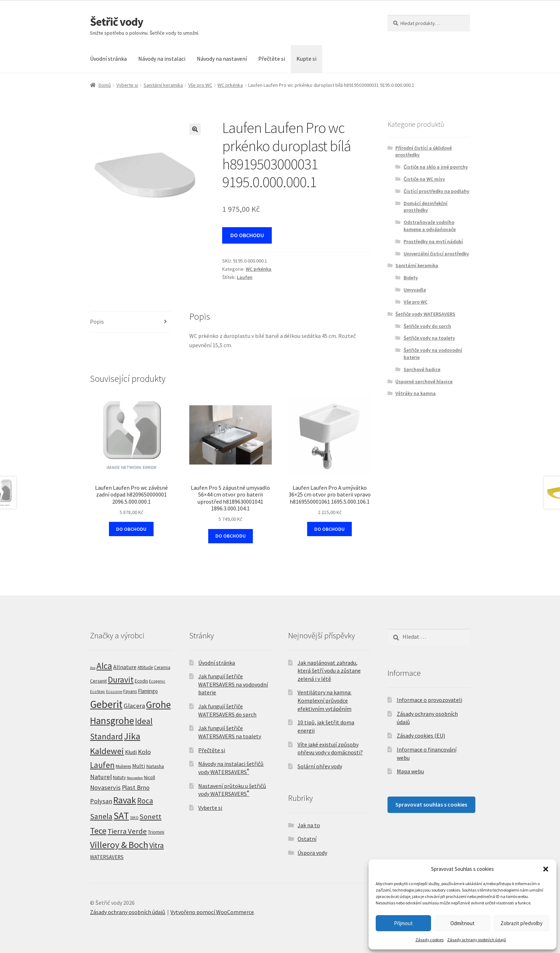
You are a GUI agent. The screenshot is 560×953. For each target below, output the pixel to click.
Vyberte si (127, 85)
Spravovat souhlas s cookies (431, 804)
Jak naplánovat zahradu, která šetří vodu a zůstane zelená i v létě (329, 671)
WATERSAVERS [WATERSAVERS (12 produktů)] (107, 857)
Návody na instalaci (162, 59)
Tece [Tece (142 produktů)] (98, 831)
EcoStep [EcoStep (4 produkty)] (97, 692)
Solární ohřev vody (320, 766)
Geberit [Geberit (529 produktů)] (106, 704)
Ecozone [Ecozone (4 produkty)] (114, 692)
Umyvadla (415, 290)
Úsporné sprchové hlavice (424, 381)
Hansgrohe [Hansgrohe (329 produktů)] (112, 721)
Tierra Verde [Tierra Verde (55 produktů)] (127, 831)
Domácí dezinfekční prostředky (426, 207)
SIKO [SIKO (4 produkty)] (134, 818)
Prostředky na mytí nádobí (433, 241)
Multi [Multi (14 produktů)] (139, 766)
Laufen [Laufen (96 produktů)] (102, 765)
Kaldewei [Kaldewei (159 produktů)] (107, 751)
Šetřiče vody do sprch (427, 326)
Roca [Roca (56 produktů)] (145, 801)
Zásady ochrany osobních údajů (477, 940)
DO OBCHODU (247, 235)
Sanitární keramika (163, 85)
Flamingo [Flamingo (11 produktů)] (148, 691)
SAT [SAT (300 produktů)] (121, 815)
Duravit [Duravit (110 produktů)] (121, 680)
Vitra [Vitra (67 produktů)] (157, 845)
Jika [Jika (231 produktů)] (132, 736)
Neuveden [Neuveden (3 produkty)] (135, 778)
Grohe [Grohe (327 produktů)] (158, 705)
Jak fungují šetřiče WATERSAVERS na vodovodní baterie (233, 684)
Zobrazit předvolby (521, 923)
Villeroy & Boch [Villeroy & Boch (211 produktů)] (119, 845)
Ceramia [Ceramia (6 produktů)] (162, 667)
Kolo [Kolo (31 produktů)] (144, 752)
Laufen (245, 277)
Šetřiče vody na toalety (429, 338)
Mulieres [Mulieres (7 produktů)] (123, 766)
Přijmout (403, 923)
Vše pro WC (200, 85)
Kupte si (306, 59)
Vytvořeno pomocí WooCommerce (212, 912)
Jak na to (309, 825)
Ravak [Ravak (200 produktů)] (125, 800)
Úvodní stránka (108, 59)
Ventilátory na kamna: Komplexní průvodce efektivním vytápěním (324, 700)
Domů (105, 85)
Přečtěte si (272, 59)
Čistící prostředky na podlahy (436, 191)
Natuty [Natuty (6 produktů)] (119, 777)
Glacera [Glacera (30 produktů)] (134, 706)
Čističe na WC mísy (424, 179)
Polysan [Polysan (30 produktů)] (101, 801)
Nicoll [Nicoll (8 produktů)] (149, 777)
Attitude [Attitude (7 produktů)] (145, 667)
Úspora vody (312, 853)
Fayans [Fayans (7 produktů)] (130, 691)
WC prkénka (230, 85)
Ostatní (307, 839)
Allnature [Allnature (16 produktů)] (125, 667)
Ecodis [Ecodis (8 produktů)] (141, 681)
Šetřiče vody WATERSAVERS (425, 314)
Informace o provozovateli (429, 700)
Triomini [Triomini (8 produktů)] (156, 832)
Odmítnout (462, 923)
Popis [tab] (97, 321)
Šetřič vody (117, 22)
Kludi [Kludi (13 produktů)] (131, 752)
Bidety (411, 278)
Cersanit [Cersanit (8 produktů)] (98, 681)
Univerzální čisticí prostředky (436, 254)
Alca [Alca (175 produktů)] (104, 666)
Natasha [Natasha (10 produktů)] (155, 766)
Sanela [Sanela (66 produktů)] (101, 816)
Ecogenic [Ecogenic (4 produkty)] (157, 681)
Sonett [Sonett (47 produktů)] (151, 817)
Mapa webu (410, 771)
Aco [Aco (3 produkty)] (93, 668)
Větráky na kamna (416, 393)
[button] (546, 869)
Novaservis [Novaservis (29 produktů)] (105, 787)
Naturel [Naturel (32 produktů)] (101, 777)
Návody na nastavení (222, 59)
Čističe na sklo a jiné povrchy (436, 167)
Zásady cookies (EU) (421, 735)
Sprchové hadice (422, 369)
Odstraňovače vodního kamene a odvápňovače (430, 226)
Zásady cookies (429, 940)
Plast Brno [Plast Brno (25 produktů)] (136, 787)
